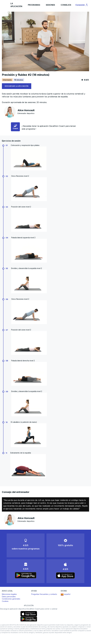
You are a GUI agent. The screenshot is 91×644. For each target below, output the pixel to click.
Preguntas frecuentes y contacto (44, 594)
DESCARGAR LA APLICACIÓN (17, 86)
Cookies (5, 601)
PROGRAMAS (34, 5)
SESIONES (50, 5)
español (66, 594)
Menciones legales (9, 594)
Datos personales (9, 597)
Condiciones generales (11, 599)
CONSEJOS (66, 5)
